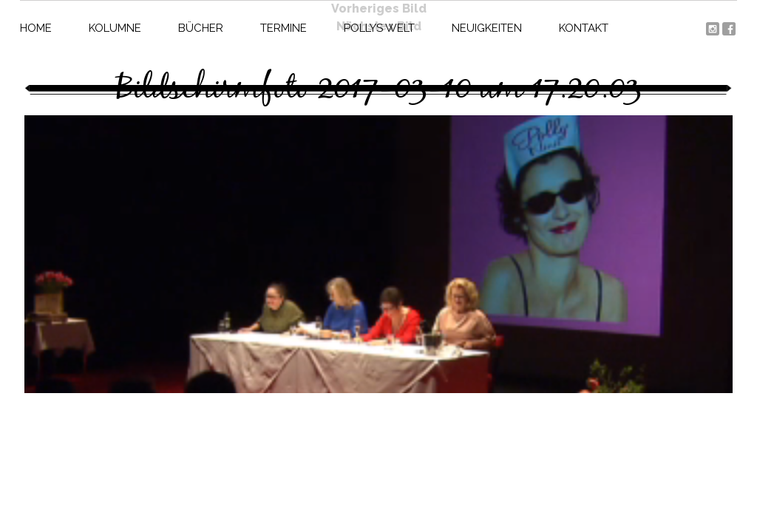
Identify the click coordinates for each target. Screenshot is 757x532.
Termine (284, 28)
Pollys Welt (379, 28)
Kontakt (584, 28)
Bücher (201, 28)
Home (36, 28)
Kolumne (115, 28)
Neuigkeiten (487, 28)
